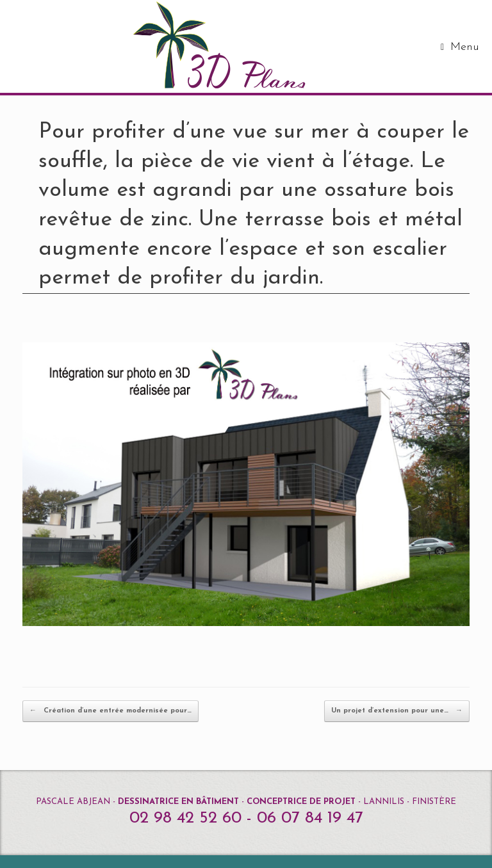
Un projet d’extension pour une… (397, 711)
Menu (460, 47)
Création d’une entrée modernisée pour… (111, 711)
